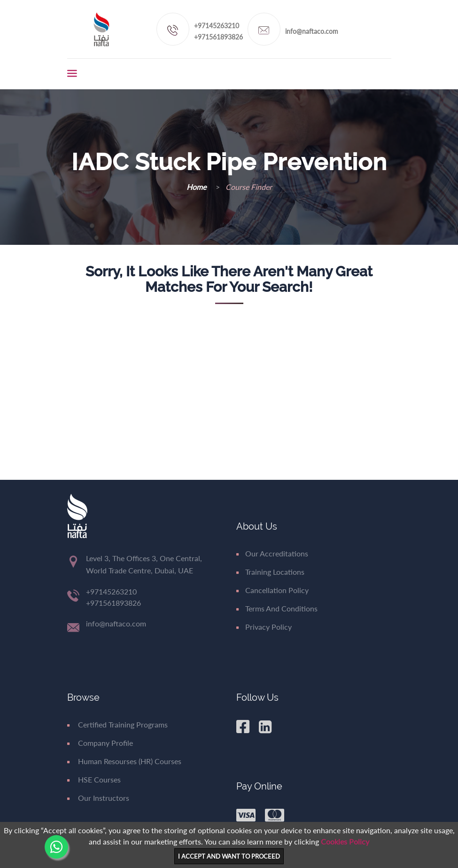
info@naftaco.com (312, 31)
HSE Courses (94, 779)
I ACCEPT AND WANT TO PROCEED (229, 856)
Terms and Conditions (277, 608)
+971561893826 (218, 37)
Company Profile (100, 743)
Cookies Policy (345, 841)
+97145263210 (217, 26)
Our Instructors (98, 798)
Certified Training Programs (117, 724)
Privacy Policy (264, 627)
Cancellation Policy (272, 590)
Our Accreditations (272, 553)
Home (197, 187)
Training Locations (270, 572)
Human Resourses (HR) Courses (124, 761)
